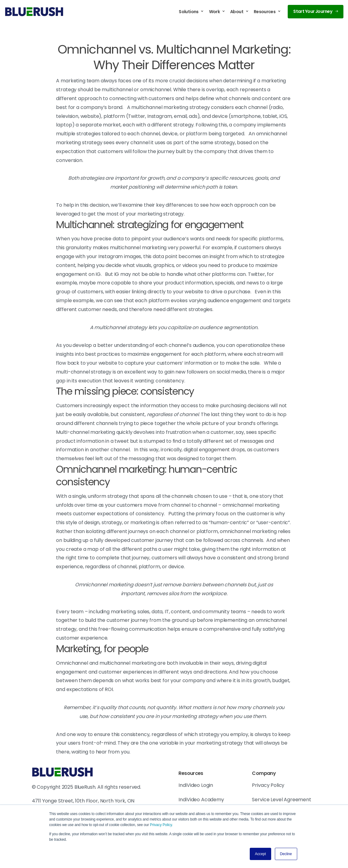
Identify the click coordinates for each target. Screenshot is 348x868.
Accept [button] (260, 854)
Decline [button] (286, 854)
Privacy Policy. (161, 825)
